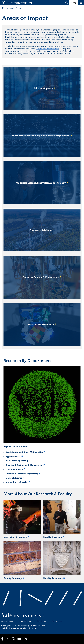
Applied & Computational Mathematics (24, 452)
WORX (35, 628)
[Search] (66, 3)
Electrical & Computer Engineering (22, 474)
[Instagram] (13, 639)
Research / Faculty (14, 8)
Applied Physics (13, 456)
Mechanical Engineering (17, 482)
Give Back (41, 621)
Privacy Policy (25, 621)
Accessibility (7, 621)
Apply (74, 3)
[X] (8, 639)
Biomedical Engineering (17, 461)
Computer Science (14, 469)
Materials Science (14, 478)
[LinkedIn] (25, 639)
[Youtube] (19, 639)
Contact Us (57, 621)
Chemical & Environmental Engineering (24, 465)
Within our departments (47, 49)
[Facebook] (2, 639)
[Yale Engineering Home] (18, 3)
